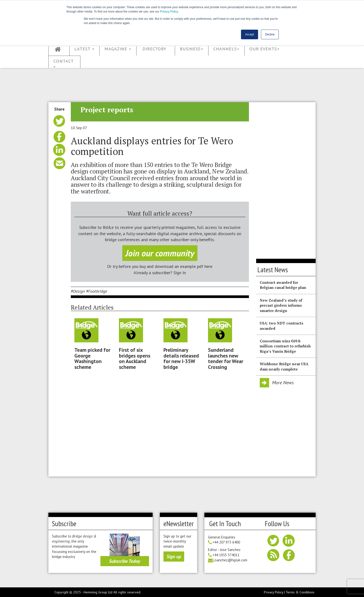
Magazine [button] (118, 49)
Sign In (180, 273)
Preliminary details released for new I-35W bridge (181, 358)
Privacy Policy (169, 12)
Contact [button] (64, 63)
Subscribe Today (125, 561)
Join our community (160, 253)
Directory (154, 49)
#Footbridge (97, 291)
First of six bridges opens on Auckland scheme (135, 358)
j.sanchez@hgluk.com (230, 560)
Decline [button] (270, 34)
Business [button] (191, 49)
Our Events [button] (264, 49)
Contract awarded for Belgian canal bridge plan (283, 285)
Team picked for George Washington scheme (92, 358)
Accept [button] (250, 34)
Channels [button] (226, 49)
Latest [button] (84, 49)
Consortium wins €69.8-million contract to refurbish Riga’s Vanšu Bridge (285, 346)
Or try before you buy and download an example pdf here (160, 266)
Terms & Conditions (300, 592)
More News (283, 383)
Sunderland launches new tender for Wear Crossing (226, 358)
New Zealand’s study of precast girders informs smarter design (281, 305)
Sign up (174, 557)
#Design (78, 291)
